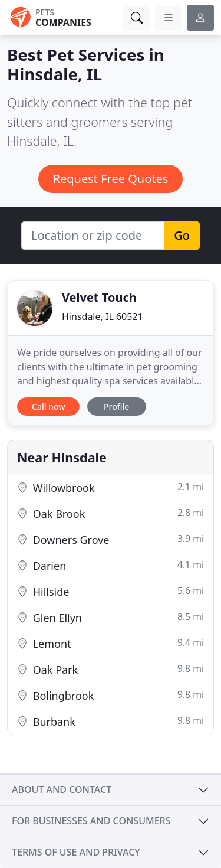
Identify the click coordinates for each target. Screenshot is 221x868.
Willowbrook (111, 487)
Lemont (111, 643)
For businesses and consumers (91, 821)
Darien (111, 565)
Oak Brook (111, 513)
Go (182, 235)
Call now (48, 407)
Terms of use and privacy (76, 852)
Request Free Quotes (111, 179)
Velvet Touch (99, 297)
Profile (116, 407)
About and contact (62, 789)
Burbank (111, 721)
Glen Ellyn (111, 617)
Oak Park (111, 669)
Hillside (111, 591)
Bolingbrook (111, 695)
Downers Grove (111, 539)
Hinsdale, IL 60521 (103, 316)
